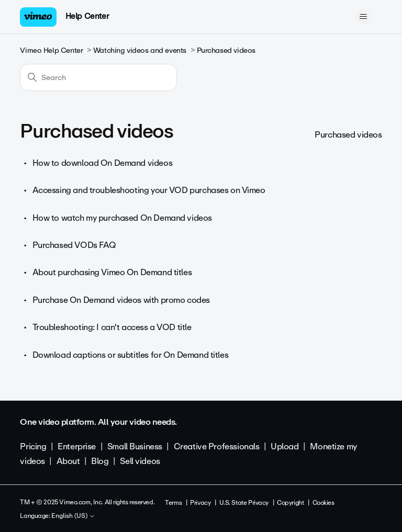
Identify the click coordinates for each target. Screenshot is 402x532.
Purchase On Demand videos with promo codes (121, 300)
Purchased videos (226, 50)
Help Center (87, 16)
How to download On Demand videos (103, 163)
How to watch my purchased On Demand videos (122, 218)
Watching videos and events (140, 50)
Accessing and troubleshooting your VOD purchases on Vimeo (149, 190)
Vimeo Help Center (51, 50)
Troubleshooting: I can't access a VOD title (112, 327)
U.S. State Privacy (244, 503)
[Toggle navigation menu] (364, 17)
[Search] (98, 77)
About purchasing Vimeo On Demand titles (112, 272)
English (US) (73, 516)
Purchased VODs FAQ (74, 245)
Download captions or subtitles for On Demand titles (131, 355)
